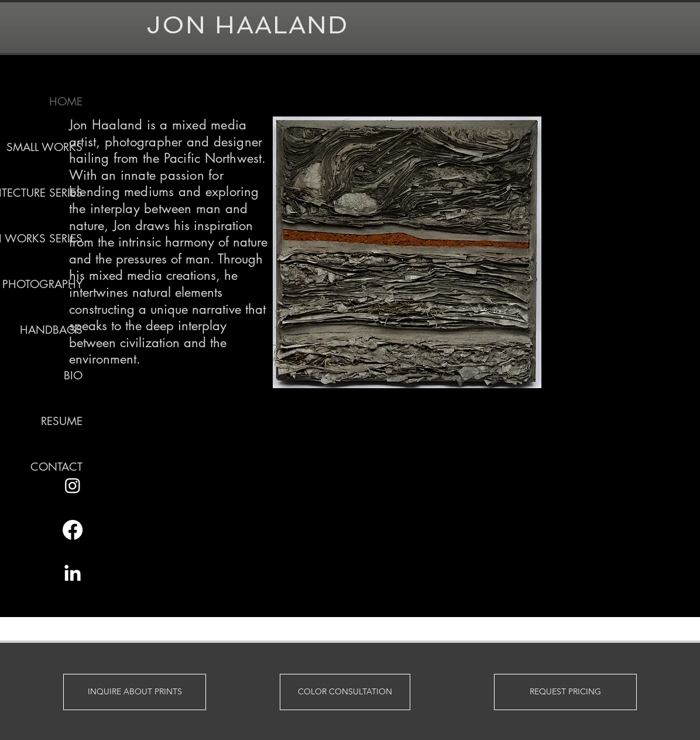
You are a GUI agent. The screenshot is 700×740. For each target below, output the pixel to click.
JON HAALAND (247, 25)
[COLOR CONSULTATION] (345, 692)
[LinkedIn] (73, 574)
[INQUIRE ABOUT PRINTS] (135, 692)
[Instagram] (73, 485)
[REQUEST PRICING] (565, 692)
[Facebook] (73, 530)
